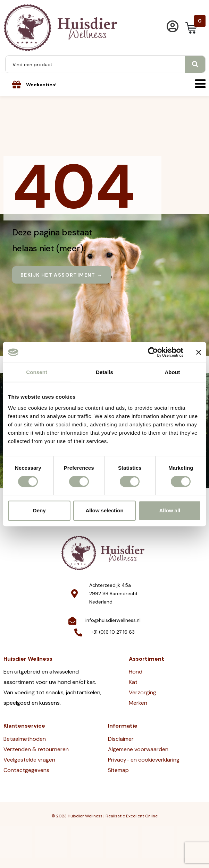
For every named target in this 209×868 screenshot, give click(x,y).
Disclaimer (121, 739)
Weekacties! (41, 85)
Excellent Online (142, 816)
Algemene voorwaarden (138, 749)
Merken (138, 703)
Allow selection (104, 510)
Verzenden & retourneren (36, 749)
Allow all (170, 510)
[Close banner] (199, 352)
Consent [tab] (37, 372)
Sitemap (118, 770)
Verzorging (143, 692)
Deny (39, 510)
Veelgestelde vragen (29, 760)
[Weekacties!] (16, 84)
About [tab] (172, 372)
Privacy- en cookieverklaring (144, 760)
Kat (133, 682)
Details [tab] (104, 372)
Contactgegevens (26, 770)
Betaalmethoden (25, 739)
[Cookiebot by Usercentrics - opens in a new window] (153, 352)
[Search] (195, 64)
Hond (136, 672)
